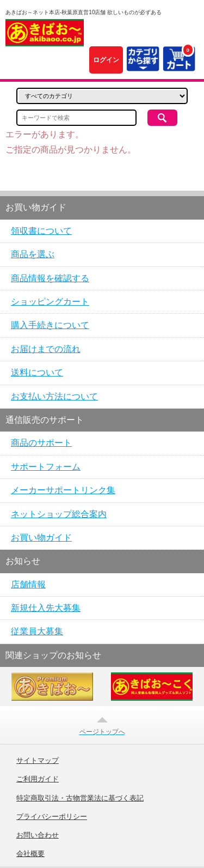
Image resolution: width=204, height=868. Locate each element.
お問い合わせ (38, 835)
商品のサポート (41, 443)
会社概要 (30, 854)
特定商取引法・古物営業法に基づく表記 (80, 798)
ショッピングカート (50, 302)
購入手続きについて (50, 325)
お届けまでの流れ (46, 349)
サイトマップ (38, 761)
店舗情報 (28, 584)
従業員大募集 (37, 631)
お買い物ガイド (41, 538)
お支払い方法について (54, 396)
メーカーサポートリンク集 (63, 490)
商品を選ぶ (33, 254)
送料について (37, 372)
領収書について (41, 231)
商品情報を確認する (50, 278)
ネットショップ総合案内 (59, 514)
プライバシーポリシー (52, 817)
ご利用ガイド (38, 779)
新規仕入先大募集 (46, 608)
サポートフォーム (46, 467)
